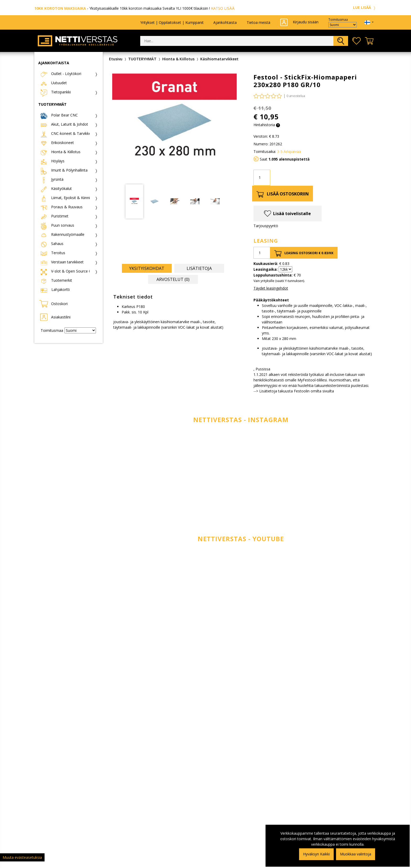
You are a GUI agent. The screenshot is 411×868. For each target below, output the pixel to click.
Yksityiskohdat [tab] (147, 268)
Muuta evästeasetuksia (22, 857)
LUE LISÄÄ (365, 7)
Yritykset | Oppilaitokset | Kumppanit (172, 22)
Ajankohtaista (225, 22)
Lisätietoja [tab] (199, 268)
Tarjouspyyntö (266, 226)
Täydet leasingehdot (271, 288)
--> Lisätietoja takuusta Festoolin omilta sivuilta (294, 391)
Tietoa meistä (258, 22)
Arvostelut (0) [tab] (173, 279)
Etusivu (116, 59)
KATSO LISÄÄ (223, 8)
